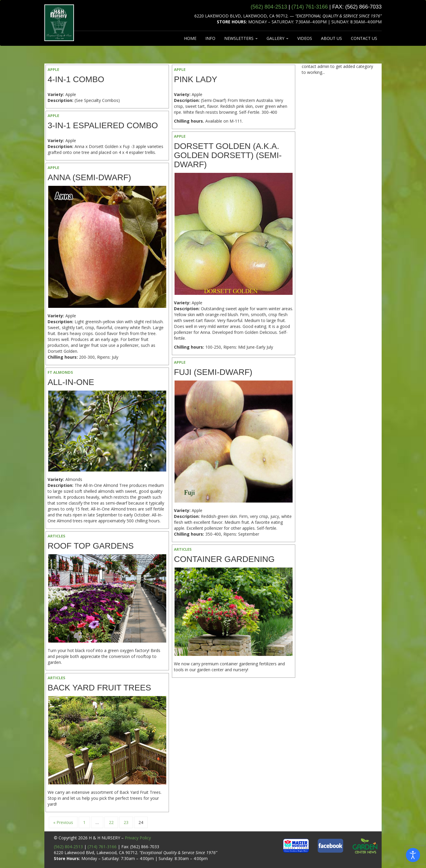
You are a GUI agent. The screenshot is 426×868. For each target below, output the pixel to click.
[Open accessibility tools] (413, 855)
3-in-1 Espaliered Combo (103, 125)
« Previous (63, 822)
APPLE (53, 69)
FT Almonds (60, 372)
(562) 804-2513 (68, 847)
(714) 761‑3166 (310, 7)
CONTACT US (364, 38)
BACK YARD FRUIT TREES (99, 688)
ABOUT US (331, 38)
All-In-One (71, 382)
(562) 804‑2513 (269, 7)
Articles (57, 536)
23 (126, 822)
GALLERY (277, 38)
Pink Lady (196, 79)
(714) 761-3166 (102, 847)
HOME (190, 38)
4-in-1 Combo (76, 79)
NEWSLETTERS (241, 38)
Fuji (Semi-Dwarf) (213, 372)
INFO (210, 38)
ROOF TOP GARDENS (91, 546)
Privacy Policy (138, 838)
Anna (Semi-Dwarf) (89, 177)
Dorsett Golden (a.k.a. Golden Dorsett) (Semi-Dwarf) (228, 155)
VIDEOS (305, 38)
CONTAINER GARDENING (224, 559)
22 (111, 822)
